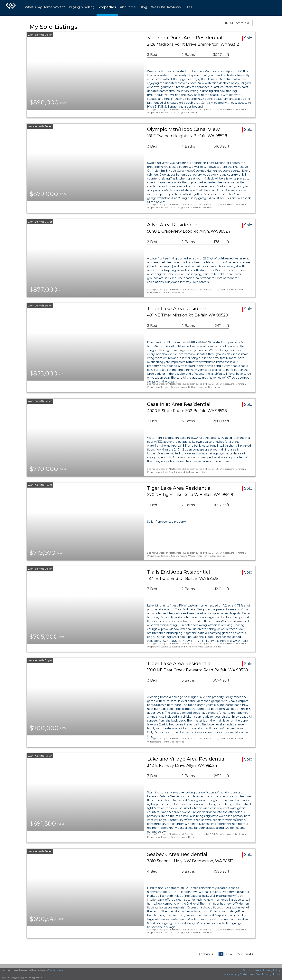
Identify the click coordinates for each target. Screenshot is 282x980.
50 (240, 954)
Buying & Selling (82, 7)
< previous (206, 954)
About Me (128, 7)
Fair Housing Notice (268, 974)
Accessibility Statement (239, 974)
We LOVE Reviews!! (167, 7)
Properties (107, 7)
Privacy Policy (272, 970)
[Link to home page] (11, 8)
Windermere (55, 970)
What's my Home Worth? (45, 7)
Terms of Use (251, 970)
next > (249, 954)
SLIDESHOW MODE (236, 23)
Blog (143, 7)
